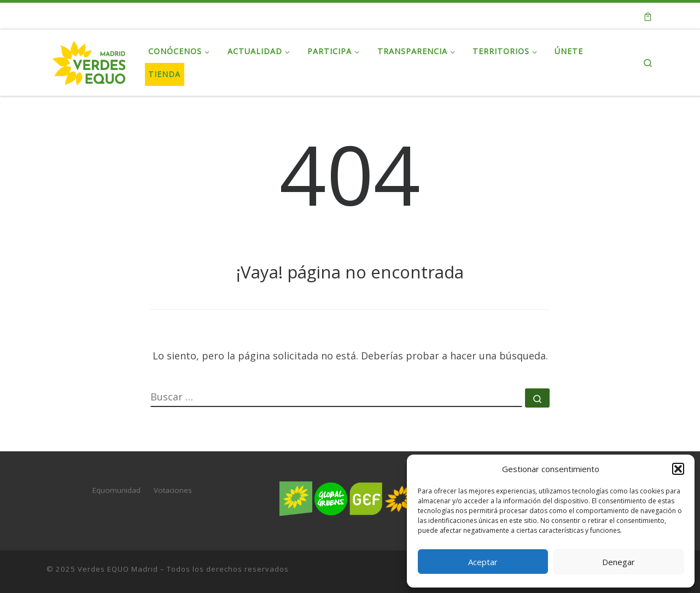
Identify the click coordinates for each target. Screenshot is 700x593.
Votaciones (173, 490)
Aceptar (483, 562)
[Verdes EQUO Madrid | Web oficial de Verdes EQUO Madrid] (89, 60)
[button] (678, 469)
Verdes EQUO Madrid (118, 569)
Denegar (619, 562)
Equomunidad (116, 490)
